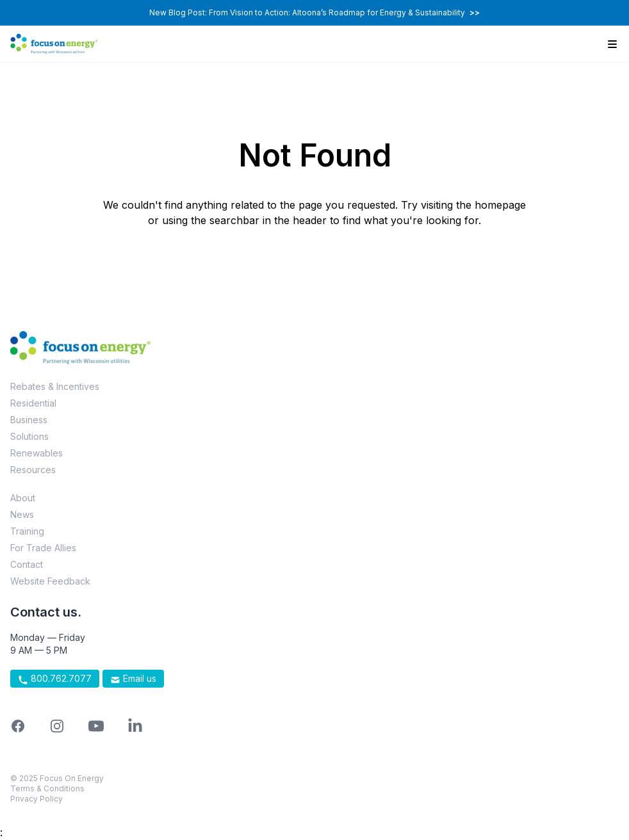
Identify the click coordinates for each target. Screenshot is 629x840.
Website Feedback (50, 581)
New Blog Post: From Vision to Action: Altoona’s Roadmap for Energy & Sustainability (314, 12)
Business (29, 420)
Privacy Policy (37, 799)
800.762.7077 (55, 679)
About (23, 498)
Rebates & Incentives (55, 386)
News (22, 514)
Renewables (37, 453)
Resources (33, 470)
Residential (33, 403)
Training (27, 531)
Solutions (29, 436)
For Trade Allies (43, 548)
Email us (133, 679)
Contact (27, 564)
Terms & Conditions (47, 788)
